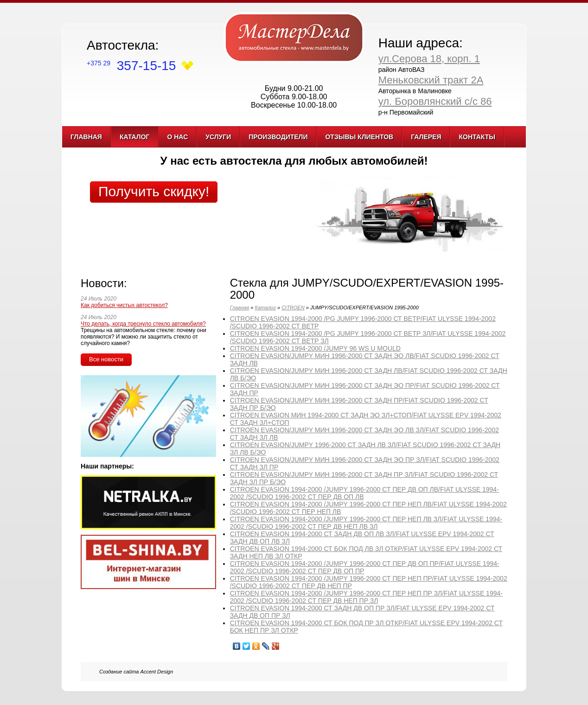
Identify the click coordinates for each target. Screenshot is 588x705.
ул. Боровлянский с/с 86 (435, 101)
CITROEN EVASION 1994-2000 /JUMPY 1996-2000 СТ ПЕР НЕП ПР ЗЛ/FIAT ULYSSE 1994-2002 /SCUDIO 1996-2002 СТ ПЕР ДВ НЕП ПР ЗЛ (366, 597)
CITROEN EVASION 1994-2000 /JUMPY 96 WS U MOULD (315, 348)
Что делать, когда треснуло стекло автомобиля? (143, 324)
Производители (278, 137)
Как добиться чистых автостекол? (124, 305)
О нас (177, 137)
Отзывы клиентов (359, 137)
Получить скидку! (154, 191)
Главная (86, 137)
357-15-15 (131, 66)
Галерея (426, 137)
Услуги (218, 137)
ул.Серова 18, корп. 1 (429, 59)
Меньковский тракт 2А (431, 80)
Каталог (135, 137)
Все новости (106, 359)
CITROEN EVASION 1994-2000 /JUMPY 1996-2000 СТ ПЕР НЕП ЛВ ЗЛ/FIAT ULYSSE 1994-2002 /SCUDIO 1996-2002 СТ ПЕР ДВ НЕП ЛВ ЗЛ (366, 523)
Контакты (477, 137)
